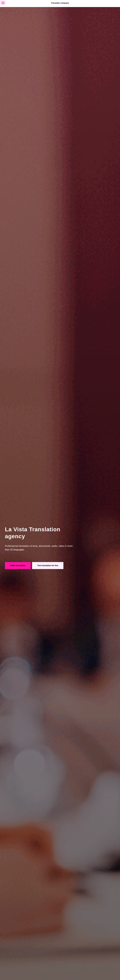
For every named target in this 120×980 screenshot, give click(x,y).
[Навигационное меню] (3, 3)
